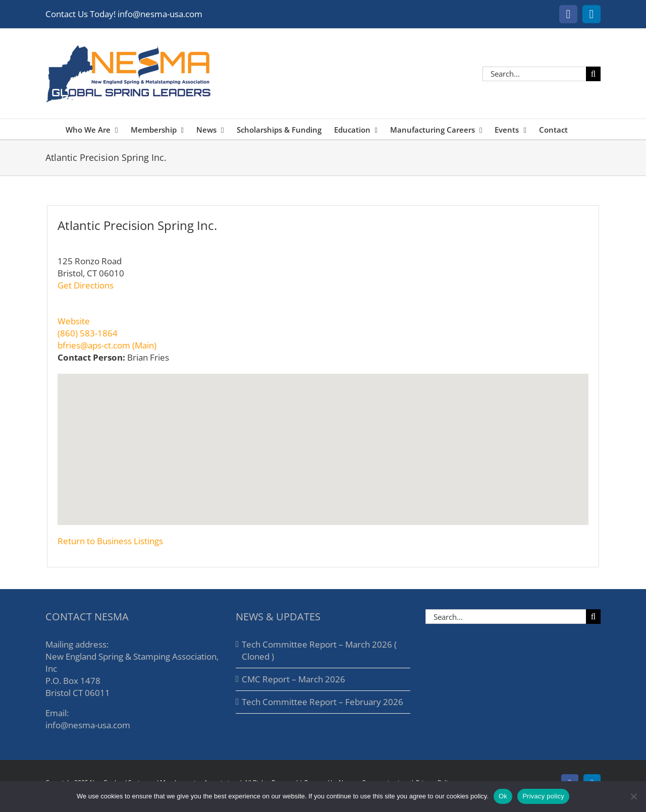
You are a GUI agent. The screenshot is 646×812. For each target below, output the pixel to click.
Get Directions (86, 285)
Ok (503, 796)
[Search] (593, 74)
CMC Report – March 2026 (293, 679)
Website (74, 321)
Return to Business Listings (110, 541)
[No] (633, 796)
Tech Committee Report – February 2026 (322, 702)
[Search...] (534, 74)
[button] (323, 443)
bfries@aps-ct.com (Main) (107, 345)
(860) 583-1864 (88, 333)
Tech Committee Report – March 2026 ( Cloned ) (319, 650)
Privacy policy (543, 796)
